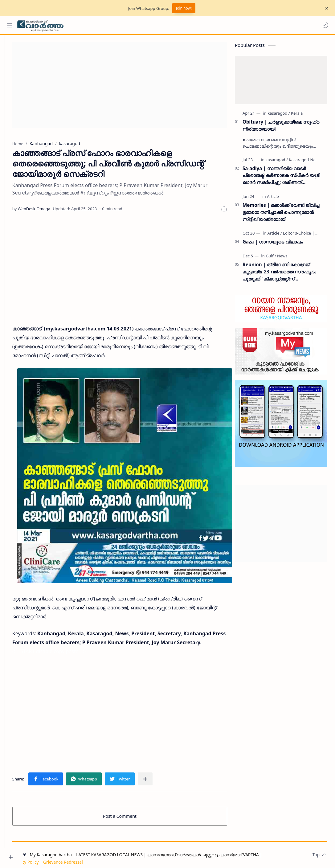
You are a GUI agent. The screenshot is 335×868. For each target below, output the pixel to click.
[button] (324, 25)
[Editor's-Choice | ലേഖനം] (306, 235)
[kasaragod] (279, 116)
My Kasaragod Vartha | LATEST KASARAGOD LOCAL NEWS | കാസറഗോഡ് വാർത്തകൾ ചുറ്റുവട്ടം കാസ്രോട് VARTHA (163, 848)
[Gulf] (271, 258)
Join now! (184, 8)
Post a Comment (129, 809)
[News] (282, 258)
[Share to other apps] (164, 772)
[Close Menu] (325, 8)
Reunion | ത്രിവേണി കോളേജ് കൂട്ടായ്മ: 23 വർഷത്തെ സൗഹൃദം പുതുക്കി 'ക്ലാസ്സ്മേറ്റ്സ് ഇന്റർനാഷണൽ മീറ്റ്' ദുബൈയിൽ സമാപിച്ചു (279, 274)
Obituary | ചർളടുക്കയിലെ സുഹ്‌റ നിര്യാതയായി (281, 128)
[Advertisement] (129, 88)
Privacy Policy (44, 855)
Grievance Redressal (82, 855)
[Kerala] (297, 116)
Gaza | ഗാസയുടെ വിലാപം (273, 244)
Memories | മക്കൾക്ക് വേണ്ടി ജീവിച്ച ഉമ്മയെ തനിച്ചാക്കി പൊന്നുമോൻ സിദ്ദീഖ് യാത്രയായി (281, 215)
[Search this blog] (128, 25)
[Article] (273, 199)
